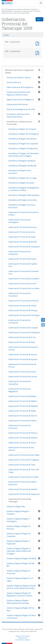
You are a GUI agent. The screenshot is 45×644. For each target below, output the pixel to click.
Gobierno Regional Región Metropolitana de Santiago (18, 602)
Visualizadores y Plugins (23, 640)
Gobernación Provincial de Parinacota (19, 427)
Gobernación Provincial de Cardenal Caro (23, 273)
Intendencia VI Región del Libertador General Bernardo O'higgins (24, 155)
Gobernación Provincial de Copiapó (23, 328)
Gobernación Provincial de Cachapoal (24, 247)
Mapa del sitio (23, 638)
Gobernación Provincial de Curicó (22, 284)
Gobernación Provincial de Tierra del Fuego (24, 471)
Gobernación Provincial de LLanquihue (19, 383)
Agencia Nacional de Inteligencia (20, 100)
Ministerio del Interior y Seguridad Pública (19, 71)
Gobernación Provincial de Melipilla (23, 406)
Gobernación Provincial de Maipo (22, 396)
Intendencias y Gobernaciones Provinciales (27, 11)
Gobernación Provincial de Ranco (22, 443)
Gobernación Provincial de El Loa (22, 337)
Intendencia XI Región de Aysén (21, 183)
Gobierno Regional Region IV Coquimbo (19, 535)
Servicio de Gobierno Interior (19, 78)
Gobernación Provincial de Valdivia (23, 489)
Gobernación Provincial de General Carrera (23, 348)
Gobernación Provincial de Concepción (19, 321)
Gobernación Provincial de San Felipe (24, 455)
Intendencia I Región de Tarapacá (22, 129)
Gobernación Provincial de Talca (22, 465)
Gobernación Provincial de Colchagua (24, 315)
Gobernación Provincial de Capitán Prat (23, 265)
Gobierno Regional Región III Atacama (19, 527)
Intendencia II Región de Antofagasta (24, 134)
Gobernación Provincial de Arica (22, 232)
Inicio (3, 9)
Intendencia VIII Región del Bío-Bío (22, 166)
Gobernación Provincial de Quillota (23, 438)
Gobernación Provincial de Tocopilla (23, 477)
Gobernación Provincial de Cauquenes (19, 253)
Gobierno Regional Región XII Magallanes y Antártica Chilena (19, 594)
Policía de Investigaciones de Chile (21, 109)
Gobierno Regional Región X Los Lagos (20, 579)
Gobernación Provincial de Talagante (24, 460)
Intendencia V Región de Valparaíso (23, 148)
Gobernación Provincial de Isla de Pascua (22, 366)
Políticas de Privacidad (23, 636)
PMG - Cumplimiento (38, 53)
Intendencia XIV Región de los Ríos (23, 200)
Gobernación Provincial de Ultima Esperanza (22, 483)
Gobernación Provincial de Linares (23, 377)
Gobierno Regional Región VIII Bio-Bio (21, 565)
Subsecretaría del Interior (17, 104)
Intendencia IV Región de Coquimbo (23, 144)
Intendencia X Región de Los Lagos (23, 178)
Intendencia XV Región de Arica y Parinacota (22, 206)
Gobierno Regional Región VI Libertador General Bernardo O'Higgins (19, 551)
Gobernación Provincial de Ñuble (22, 411)
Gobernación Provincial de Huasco (23, 355)
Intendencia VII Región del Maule (22, 161)
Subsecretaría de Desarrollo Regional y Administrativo (18, 93)
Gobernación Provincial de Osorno (23, 416)
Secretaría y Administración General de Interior (18, 115)
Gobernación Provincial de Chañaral (23, 301)
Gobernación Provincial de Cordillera (24, 279)
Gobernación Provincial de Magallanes (19, 390)
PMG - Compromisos (38, 43)
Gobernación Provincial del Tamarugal (13, 13)
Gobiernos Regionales (16, 506)
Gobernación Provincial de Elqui (22, 342)
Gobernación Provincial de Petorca (23, 433)
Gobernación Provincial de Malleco (23, 401)
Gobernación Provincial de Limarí (22, 372)
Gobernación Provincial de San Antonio (21, 449)
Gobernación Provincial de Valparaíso (24, 494)
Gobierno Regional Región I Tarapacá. (18, 513)
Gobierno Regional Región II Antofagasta (18, 520)
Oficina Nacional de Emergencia (20, 87)
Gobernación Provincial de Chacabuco (19, 295)
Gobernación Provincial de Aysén (22, 237)
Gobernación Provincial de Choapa (23, 310)
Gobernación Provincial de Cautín (22, 259)
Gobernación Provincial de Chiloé (22, 306)
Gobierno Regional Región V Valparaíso (18, 542)
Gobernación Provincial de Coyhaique (24, 332)
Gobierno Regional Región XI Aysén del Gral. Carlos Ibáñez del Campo (21, 587)
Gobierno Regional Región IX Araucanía (19, 572)
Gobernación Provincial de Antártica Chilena (23, 214)
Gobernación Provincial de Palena (22, 421)
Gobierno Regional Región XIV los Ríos (21, 609)
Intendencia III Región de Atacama (22, 139)
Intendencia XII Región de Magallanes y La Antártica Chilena (24, 189)
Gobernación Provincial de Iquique (23, 359)
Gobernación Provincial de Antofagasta (19, 221)
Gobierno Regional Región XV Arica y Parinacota (21, 617)
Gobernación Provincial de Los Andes (24, 288)
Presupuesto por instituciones (15, 9)
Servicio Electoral (14, 82)
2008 (28, 13)
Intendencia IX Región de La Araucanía (20, 172)
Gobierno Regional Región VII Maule (22, 558)
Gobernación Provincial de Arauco (23, 227)
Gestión (6, 35)
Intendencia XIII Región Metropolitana (24, 195)
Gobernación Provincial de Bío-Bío (23, 242)
